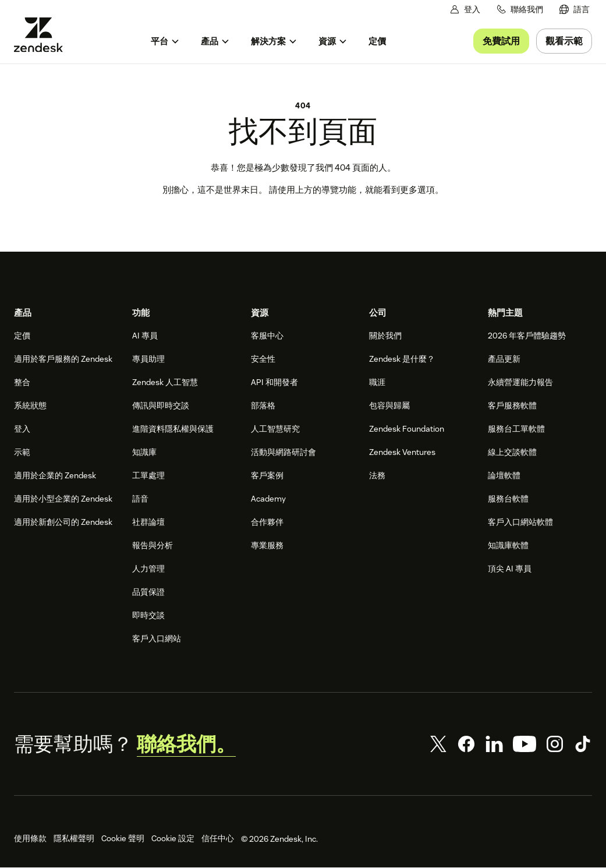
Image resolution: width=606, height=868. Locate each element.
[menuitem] (575, 10)
